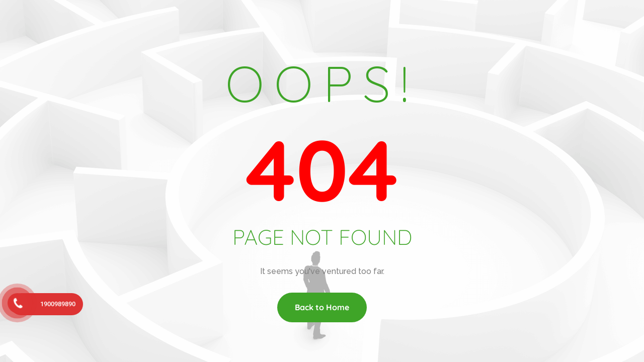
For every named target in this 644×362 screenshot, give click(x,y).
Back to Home (322, 307)
